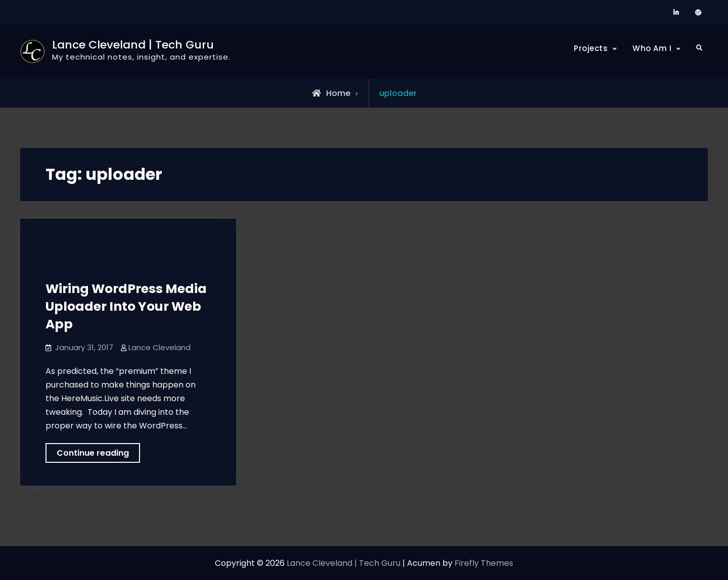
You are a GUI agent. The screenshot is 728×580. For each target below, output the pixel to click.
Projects (591, 48)
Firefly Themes (484, 563)
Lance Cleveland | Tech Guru (133, 45)
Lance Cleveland (160, 347)
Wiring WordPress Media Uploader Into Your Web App (126, 306)
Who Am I (652, 48)
